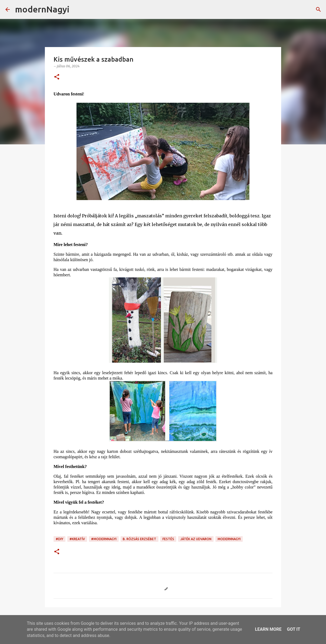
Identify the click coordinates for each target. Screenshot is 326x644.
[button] (57, 77)
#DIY (59, 539)
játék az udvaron (196, 539)
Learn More (268, 629)
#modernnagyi (104, 539)
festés (168, 539)
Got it (293, 629)
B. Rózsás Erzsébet (139, 539)
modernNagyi (42, 9)
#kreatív (77, 539)
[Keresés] (77, 9)
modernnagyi (229, 539)
